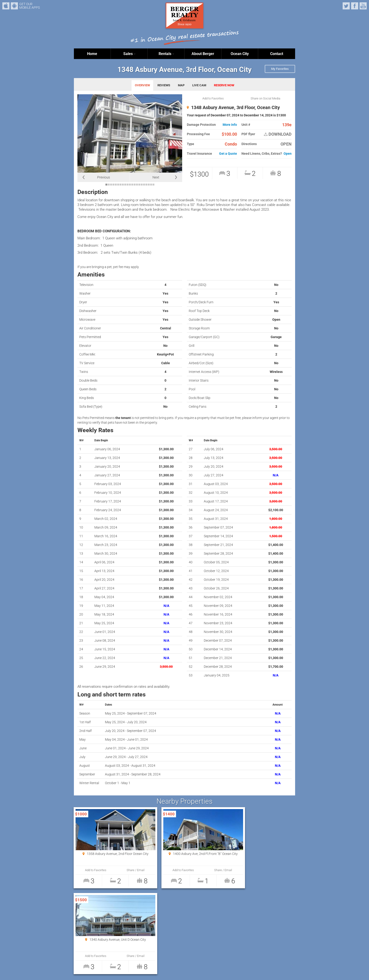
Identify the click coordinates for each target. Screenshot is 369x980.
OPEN (286, 144)
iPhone (6, 6)
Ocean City (240, 54)
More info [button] (230, 125)
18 (146, 185)
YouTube (363, 6)
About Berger (203, 54)
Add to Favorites (213, 98)
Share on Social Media (265, 98)
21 (153, 185)
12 (132, 185)
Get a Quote (228, 154)
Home (92, 54)
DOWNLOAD (278, 134)
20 (151, 185)
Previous (104, 177)
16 (142, 185)
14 (137, 185)
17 (144, 185)
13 (135, 185)
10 (128, 185)
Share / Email (126, 870)
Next (156, 177)
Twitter (346, 6)
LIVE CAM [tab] (199, 85)
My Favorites (280, 69)
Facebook (355, 6)
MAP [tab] (181, 85)
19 (149, 185)
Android (14, 6)
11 (130, 185)
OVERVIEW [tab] (142, 85)
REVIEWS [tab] (164, 85)
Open (288, 154)
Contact (277, 54)
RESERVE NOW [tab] (224, 85)
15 (139, 185)
